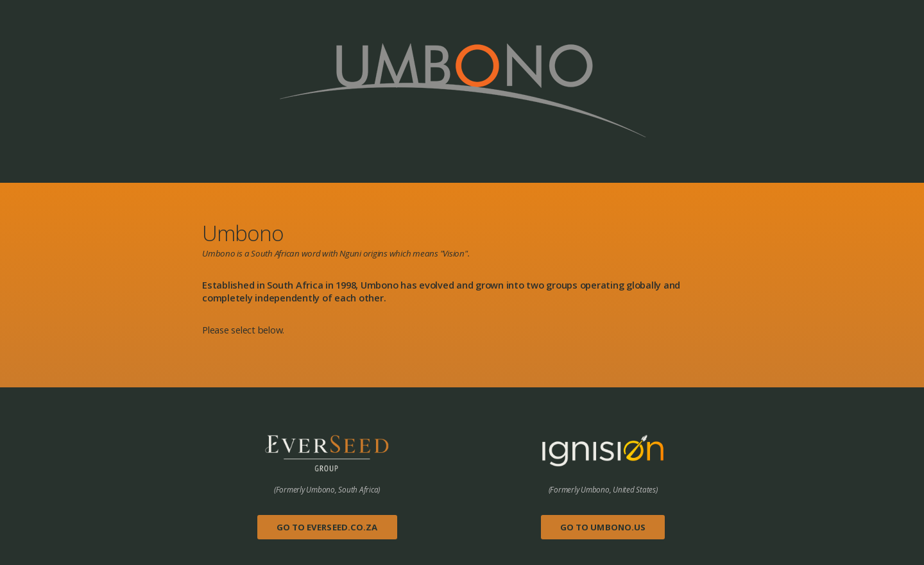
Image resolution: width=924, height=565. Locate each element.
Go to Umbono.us (603, 527)
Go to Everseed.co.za (327, 527)
